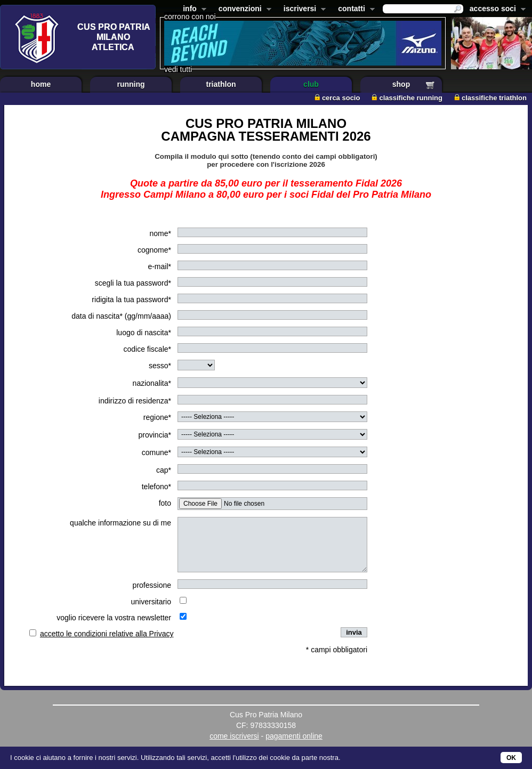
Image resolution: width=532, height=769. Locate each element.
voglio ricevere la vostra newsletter (114, 618)
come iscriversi (234, 736)
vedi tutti (178, 69)
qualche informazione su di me (120, 523)
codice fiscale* (148, 349)
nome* (160, 233)
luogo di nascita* (144, 333)
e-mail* (159, 266)
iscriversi (303, 10)
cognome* (154, 250)
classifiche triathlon (490, 98)
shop (401, 84)
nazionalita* (152, 383)
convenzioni (243, 10)
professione (152, 585)
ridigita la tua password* (131, 299)
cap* (164, 470)
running (131, 84)
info (192, 10)
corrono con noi (190, 17)
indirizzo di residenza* (135, 401)
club (311, 84)
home (41, 84)
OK (511, 758)
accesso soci (495, 10)
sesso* (160, 366)
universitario (151, 602)
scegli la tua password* (133, 283)
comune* (156, 452)
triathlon (221, 84)
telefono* (156, 487)
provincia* (155, 435)
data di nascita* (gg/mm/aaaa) (121, 316)
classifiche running (407, 98)
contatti (354, 10)
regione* (157, 417)
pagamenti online (294, 736)
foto (165, 503)
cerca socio (337, 98)
